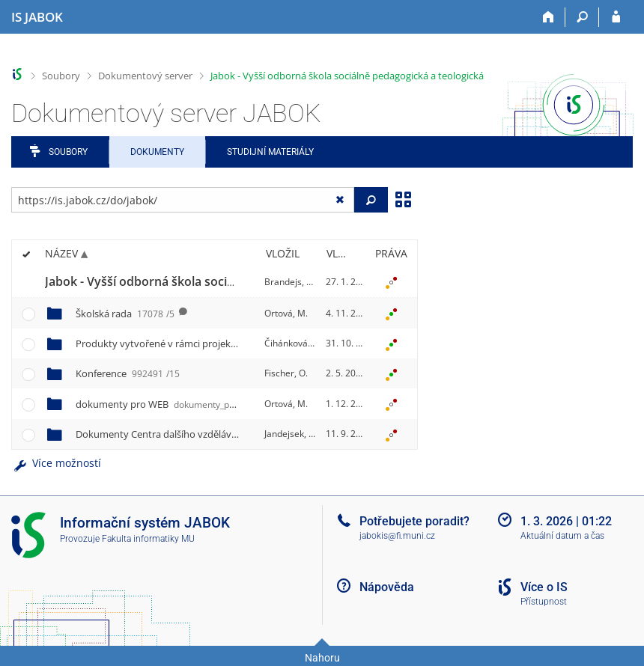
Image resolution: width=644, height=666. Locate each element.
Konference (128, 373)
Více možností (56, 463)
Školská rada (125, 314)
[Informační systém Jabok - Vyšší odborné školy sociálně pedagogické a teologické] (37, 17)
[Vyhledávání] (582, 17)
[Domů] (549, 17)
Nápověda (387, 587)
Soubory (61, 76)
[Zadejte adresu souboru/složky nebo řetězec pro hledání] (183, 200)
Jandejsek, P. (290, 434)
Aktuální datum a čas (562, 536)
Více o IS (544, 587)
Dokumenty (157, 152)
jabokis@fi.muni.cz (397, 536)
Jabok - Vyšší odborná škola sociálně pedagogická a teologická (347, 76)
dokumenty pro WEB (176, 404)
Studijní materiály (270, 152)
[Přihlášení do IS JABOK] (616, 17)
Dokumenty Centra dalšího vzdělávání (187, 434)
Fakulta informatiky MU (148, 539)
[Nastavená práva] (391, 282)
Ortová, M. (286, 313)
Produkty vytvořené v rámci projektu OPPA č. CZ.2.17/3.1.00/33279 (247, 343)
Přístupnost (544, 602)
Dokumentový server (145, 76)
